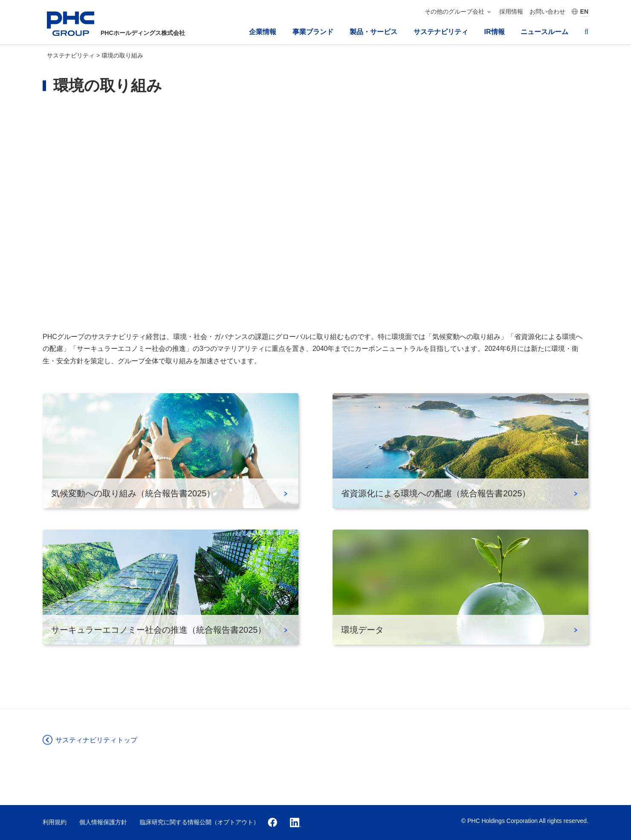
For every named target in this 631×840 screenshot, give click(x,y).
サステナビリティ (441, 32)
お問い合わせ (547, 12)
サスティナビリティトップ (96, 740)
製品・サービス (373, 32)
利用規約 (55, 822)
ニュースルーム (544, 32)
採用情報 (511, 12)
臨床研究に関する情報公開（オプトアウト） (200, 822)
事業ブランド (313, 32)
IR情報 (495, 32)
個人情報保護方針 (103, 822)
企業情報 (263, 32)
